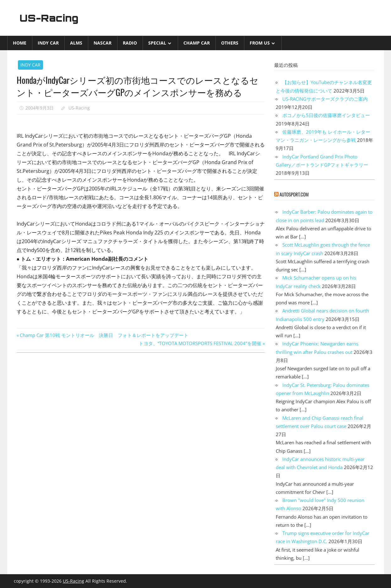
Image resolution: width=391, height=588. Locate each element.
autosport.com (294, 194)
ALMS (76, 43)
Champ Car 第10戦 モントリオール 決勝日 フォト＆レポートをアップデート (104, 335)
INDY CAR (48, 43)
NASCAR (103, 43)
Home (20, 43)
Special (157, 43)
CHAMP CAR (197, 43)
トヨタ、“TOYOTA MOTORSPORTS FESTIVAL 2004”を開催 (200, 343)
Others (230, 43)
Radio (130, 43)
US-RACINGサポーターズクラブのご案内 (325, 99)
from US (260, 43)
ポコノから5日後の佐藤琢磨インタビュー (326, 115)
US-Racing (50, 18)
